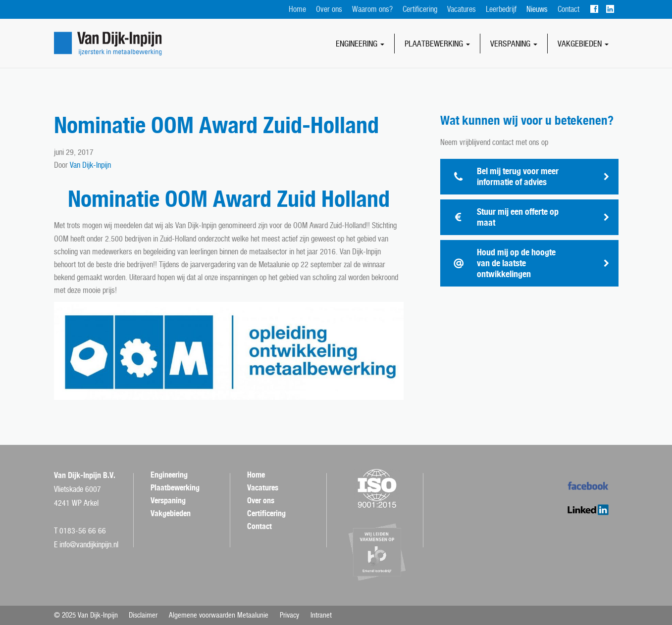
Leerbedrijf (501, 9)
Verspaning (514, 44)
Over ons (329, 9)
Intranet (321, 615)
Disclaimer (143, 615)
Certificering (420, 9)
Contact (569, 9)
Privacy (289, 615)
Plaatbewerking (437, 44)
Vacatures (462, 9)
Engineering (360, 44)
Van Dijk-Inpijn (90, 165)
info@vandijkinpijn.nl (89, 545)
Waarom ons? (372, 9)
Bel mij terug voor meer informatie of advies (518, 176)
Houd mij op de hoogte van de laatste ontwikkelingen (516, 263)
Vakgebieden (583, 44)
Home (297, 9)
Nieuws (537, 9)
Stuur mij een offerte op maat (518, 217)
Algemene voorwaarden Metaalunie (219, 615)
